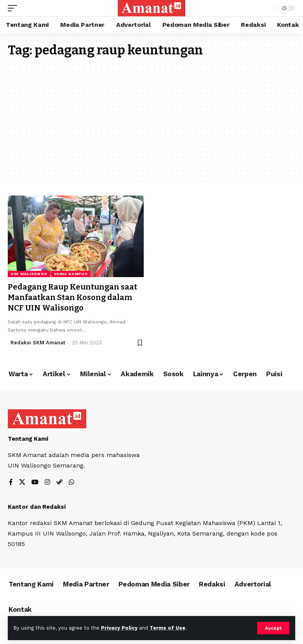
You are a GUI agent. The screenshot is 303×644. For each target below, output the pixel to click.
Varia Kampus (71, 274)
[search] (268, 8)
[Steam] (59, 481)
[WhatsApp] (71, 481)
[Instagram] (47, 481)
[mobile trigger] (14, 8)
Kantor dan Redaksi (37, 506)
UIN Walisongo (29, 274)
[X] (22, 481)
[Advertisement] (151, 116)
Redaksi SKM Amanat (38, 341)
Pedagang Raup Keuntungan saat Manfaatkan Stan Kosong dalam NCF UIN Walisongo (72, 297)
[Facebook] (11, 481)
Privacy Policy (119, 628)
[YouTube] (35, 481)
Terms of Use (167, 628)
